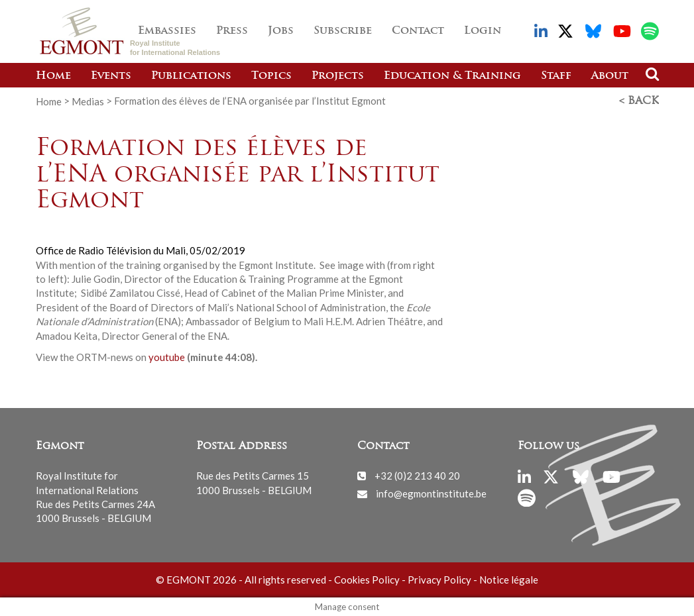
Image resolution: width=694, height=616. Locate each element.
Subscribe (343, 31)
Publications (191, 76)
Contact (418, 31)
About (610, 76)
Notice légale (509, 580)
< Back (639, 101)
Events (111, 76)
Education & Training (452, 76)
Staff (556, 76)
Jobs (281, 31)
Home (53, 76)
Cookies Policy (367, 580)
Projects (338, 76)
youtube (167, 356)
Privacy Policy (439, 580)
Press (232, 31)
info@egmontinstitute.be (431, 493)
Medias (88, 101)
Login (483, 31)
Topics (271, 76)
